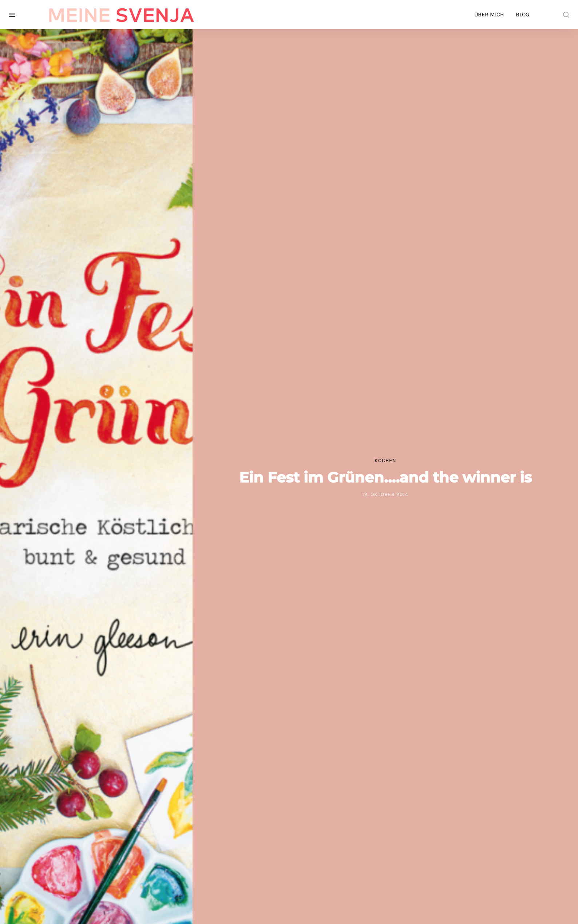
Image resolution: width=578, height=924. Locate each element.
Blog (522, 14)
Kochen (385, 461)
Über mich (489, 14)
